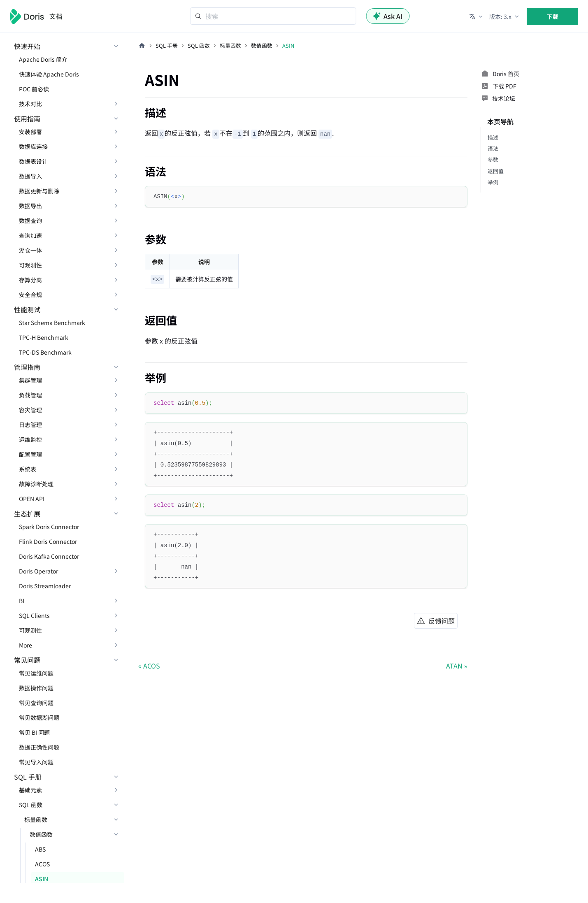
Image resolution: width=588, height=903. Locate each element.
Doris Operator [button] (38, 571)
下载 (553, 16)
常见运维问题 (36, 673)
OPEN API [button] (32, 499)
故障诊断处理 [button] (36, 484)
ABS (40, 849)
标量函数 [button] (36, 819)
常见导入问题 (36, 762)
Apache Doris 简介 (43, 59)
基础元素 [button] (30, 790)
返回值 (496, 171)
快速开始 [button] (27, 46)
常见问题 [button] (27, 660)
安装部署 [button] (30, 132)
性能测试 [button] (27, 309)
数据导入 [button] (30, 176)
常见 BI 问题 (34, 732)
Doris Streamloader (45, 586)
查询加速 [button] (30, 235)
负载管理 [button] (30, 395)
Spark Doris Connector (49, 527)
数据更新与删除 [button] (39, 191)
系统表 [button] (28, 469)
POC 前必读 (34, 89)
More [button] (26, 645)
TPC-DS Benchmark (45, 352)
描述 (493, 137)
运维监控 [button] (30, 439)
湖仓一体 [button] (30, 250)
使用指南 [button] (27, 118)
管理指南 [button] (27, 367)
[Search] (273, 16)
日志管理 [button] (30, 425)
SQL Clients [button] (34, 615)
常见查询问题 (36, 703)
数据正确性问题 (39, 747)
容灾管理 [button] (30, 410)
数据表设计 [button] (33, 161)
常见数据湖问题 (39, 717)
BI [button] (22, 601)
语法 (493, 148)
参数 (493, 159)
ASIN (42, 879)
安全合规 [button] (30, 295)
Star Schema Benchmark (52, 323)
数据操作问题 (36, 688)
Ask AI (388, 16)
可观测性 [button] (30, 265)
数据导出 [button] (30, 206)
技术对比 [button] (30, 104)
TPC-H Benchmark (44, 337)
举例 (493, 182)
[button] (477, 16)
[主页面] (142, 46)
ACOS (42, 864)
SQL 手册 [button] (28, 777)
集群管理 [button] (30, 380)
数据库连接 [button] (33, 146)
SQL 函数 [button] (31, 805)
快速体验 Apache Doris (49, 74)
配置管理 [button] (30, 454)
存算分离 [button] (30, 280)
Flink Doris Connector (48, 541)
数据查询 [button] (30, 221)
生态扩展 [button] (27, 513)
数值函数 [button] (41, 834)
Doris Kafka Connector (49, 556)
